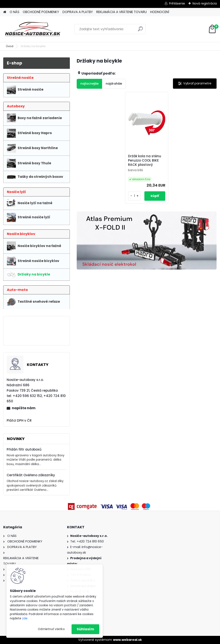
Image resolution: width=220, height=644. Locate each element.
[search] (140, 31)
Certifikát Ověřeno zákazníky (31, 475)
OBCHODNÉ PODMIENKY (41, 12)
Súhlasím (85, 629)
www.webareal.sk (127, 640)
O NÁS (15, 12)
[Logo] (33, 29)
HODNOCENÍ (160, 12)
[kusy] (134, 196)
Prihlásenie (177, 3)
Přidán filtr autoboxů (24, 449)
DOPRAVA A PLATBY (78, 12)
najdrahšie (114, 84)
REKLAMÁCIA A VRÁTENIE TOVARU (121, 12)
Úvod (10, 46)
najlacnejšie (89, 84)
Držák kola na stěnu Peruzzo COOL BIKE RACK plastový (145, 160)
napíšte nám (24, 408)
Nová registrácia (205, 3)
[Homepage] (5, 12)
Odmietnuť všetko (51, 629)
